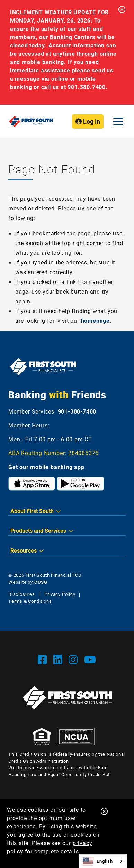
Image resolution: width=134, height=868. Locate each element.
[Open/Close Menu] (118, 121)
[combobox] (103, 861)
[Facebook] (44, 659)
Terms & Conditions (30, 601)
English (98, 861)
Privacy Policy (60, 594)
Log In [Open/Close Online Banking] (88, 121)
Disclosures (22, 594)
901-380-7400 (77, 411)
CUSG (41, 582)
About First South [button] (32, 511)
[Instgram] (75, 659)
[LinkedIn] (59, 659)
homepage (95, 320)
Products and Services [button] (38, 531)
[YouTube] (90, 659)
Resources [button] (24, 550)
